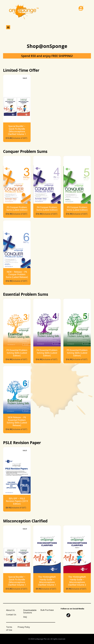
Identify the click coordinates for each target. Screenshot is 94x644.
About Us (10, 610)
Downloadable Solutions (30, 611)
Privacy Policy (24, 627)
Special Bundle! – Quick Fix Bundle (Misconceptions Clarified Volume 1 (17, 130)
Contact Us (11, 615)
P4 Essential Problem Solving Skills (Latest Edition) (47, 353)
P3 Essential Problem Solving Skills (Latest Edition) (17, 353)
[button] (8, 27)
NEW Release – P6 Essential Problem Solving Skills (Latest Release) (17, 421)
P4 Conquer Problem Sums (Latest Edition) (47, 209)
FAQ (25, 617)
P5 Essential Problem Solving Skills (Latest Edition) (77, 353)
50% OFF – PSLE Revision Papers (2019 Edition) (17, 501)
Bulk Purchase (47, 610)
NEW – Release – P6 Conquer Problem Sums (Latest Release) (17, 274)
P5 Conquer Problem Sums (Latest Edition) (77, 209)
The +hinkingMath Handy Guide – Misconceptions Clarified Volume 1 (47, 581)
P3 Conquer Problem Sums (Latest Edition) (17, 209)
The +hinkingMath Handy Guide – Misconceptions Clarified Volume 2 (77, 581)
